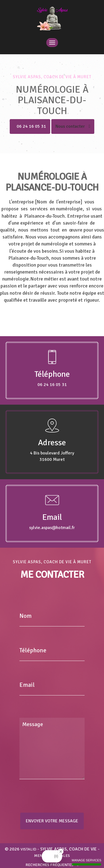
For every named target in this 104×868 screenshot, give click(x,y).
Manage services (87, 862)
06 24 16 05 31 (31, 126)
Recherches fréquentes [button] (52, 865)
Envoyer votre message (52, 821)
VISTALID (28, 849)
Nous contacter (73, 126)
